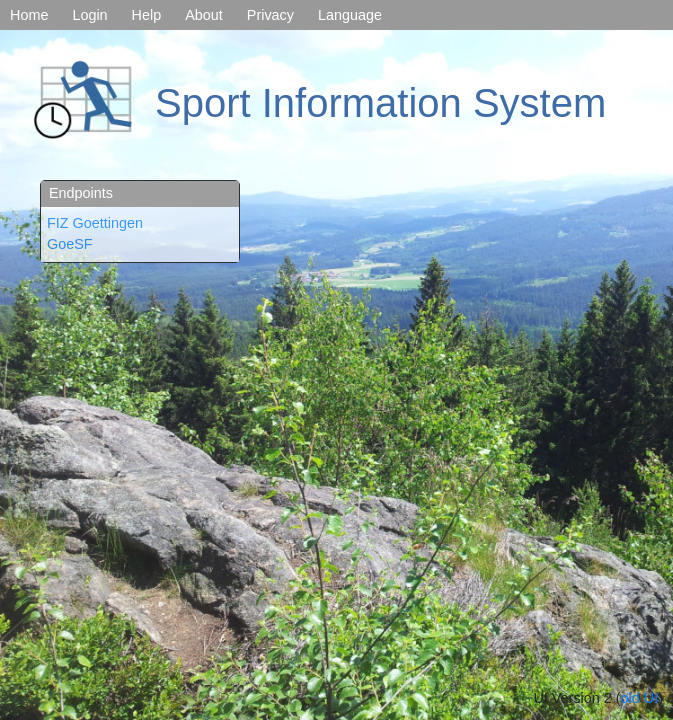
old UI (640, 698)
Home (29, 15)
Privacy (270, 15)
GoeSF (70, 244)
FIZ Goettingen (95, 223)
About (204, 15)
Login (89, 15)
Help (147, 15)
